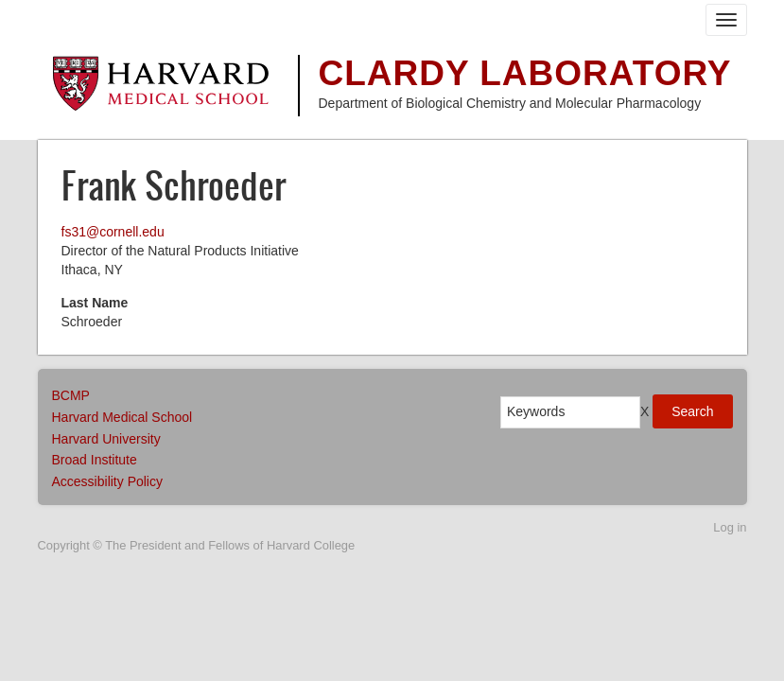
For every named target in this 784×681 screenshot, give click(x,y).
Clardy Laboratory (525, 73)
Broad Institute (95, 460)
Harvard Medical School (122, 417)
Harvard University (106, 439)
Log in (730, 527)
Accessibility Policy (107, 481)
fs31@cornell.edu (113, 232)
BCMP (71, 395)
